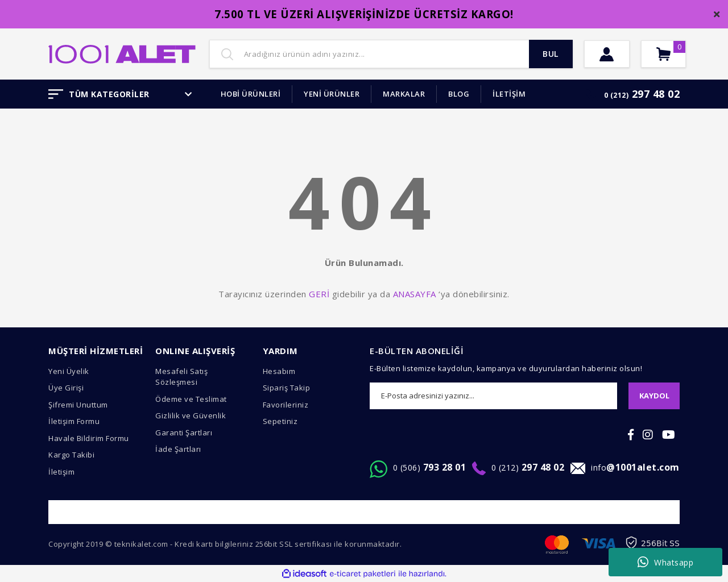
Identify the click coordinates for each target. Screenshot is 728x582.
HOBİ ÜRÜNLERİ (251, 94)
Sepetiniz (280, 421)
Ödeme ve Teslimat (191, 399)
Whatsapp (666, 562)
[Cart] (672, 54)
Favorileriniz (286, 405)
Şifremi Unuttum (78, 405)
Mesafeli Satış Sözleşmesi (181, 377)
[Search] (391, 54)
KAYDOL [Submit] (654, 396)
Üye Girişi (66, 388)
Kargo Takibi (71, 455)
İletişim (61, 472)
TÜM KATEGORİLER (120, 94)
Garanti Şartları (184, 433)
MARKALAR (404, 94)
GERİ (319, 294)
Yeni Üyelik (69, 371)
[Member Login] (610, 54)
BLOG (459, 94)
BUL (549, 54)
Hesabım (279, 371)
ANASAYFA (415, 294)
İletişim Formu (74, 421)
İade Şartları (178, 449)
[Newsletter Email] (493, 396)
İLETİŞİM (509, 94)
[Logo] (122, 53)
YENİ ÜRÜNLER (332, 94)
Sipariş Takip (287, 388)
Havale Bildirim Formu (89, 438)
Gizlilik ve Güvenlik (191, 415)
